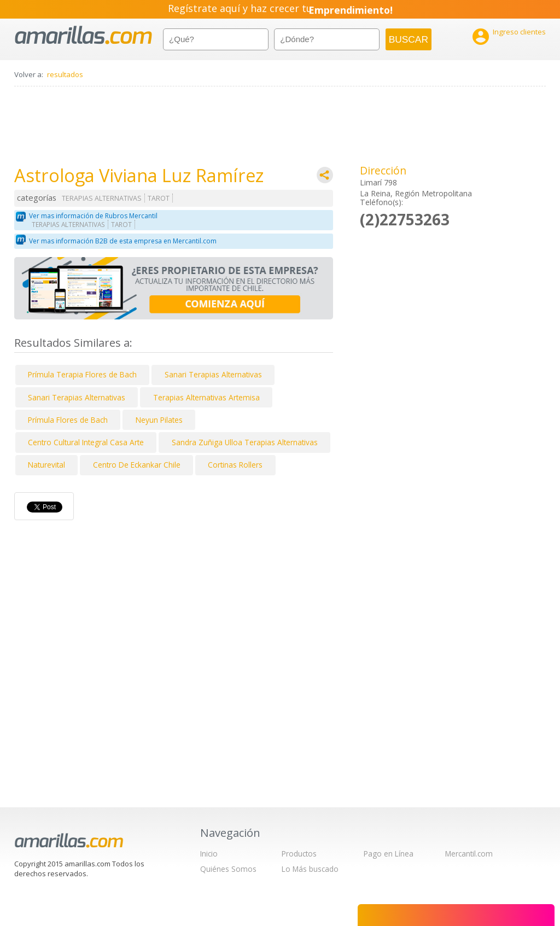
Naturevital (46, 465)
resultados (65, 74)
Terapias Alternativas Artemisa (206, 397)
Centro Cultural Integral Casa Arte (86, 442)
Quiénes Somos (228, 869)
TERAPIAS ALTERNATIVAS (102, 198)
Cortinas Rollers (235, 465)
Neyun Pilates (159, 420)
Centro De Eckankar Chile (137, 465)
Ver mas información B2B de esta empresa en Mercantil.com (123, 241)
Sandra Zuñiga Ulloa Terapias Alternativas (245, 442)
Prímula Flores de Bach (68, 420)
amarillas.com (83, 35)
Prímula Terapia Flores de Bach (82, 374)
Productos (299, 854)
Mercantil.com (469, 854)
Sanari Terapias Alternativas (213, 374)
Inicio (209, 854)
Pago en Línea (389, 854)
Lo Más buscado (310, 869)
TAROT (159, 198)
